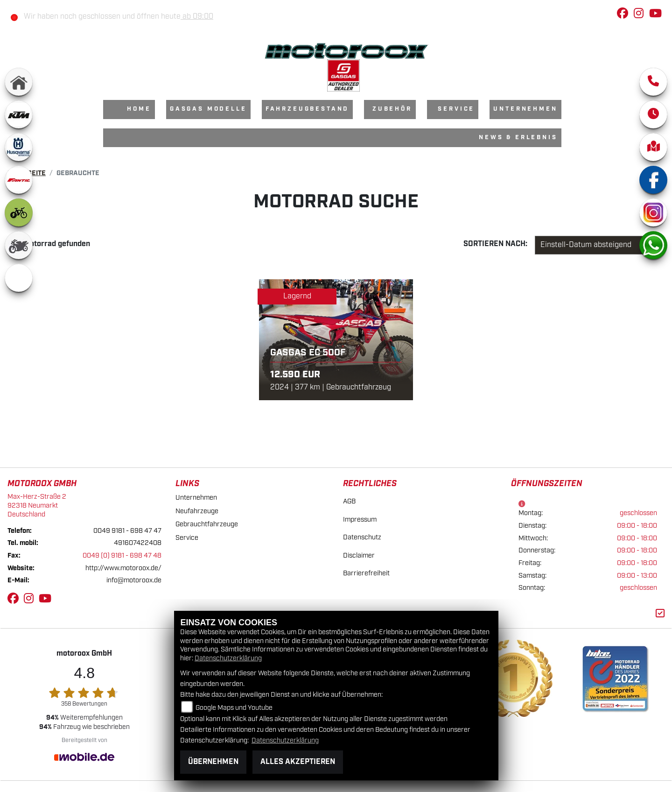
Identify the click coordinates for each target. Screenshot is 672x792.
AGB (349, 501)
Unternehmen (196, 498)
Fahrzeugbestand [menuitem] (308, 109)
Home (139, 109)
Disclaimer (359, 555)
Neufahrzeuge (197, 511)
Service (187, 538)
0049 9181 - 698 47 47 (127, 531)
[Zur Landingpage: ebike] (19, 212)
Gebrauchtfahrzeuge (207, 524)
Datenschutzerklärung (228, 658)
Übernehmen (213, 762)
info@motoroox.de (134, 580)
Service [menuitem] (456, 109)
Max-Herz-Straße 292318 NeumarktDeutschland (37, 505)
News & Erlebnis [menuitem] (518, 138)
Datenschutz (362, 537)
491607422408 (138, 543)
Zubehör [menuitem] (392, 109)
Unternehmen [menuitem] (525, 109)
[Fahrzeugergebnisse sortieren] (594, 245)
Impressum (360, 520)
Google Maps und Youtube (234, 708)
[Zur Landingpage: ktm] (19, 114)
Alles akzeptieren (298, 762)
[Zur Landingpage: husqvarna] (19, 147)
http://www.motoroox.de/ (123, 568)
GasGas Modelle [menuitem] (208, 109)
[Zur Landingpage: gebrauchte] (19, 245)
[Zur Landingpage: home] (19, 82)
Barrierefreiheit (366, 573)
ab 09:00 (197, 17)
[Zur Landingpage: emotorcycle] (19, 278)
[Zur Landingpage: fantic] (19, 180)
